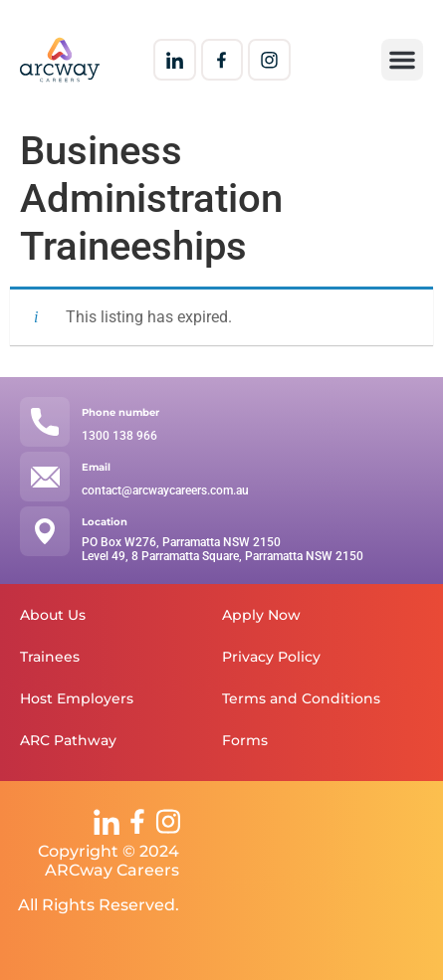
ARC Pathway (68, 740)
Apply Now (261, 615)
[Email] (45, 477)
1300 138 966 (119, 436)
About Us (53, 615)
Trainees (50, 657)
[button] (402, 60)
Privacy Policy (271, 657)
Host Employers (77, 698)
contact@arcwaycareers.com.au (165, 490)
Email (96, 467)
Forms (245, 740)
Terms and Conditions (301, 698)
